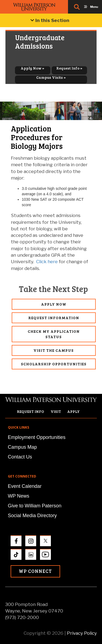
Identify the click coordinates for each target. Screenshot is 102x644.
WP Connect (35, 571)
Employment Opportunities (37, 437)
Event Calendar (25, 486)
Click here (47, 262)
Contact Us (20, 457)
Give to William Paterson (35, 506)
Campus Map (22, 447)
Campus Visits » (51, 77)
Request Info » (69, 68)
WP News (19, 496)
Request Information (54, 318)
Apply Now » (33, 68)
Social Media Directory (32, 516)
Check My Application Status (54, 334)
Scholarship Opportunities (54, 364)
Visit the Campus (54, 350)
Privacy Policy (82, 633)
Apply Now (54, 304)
